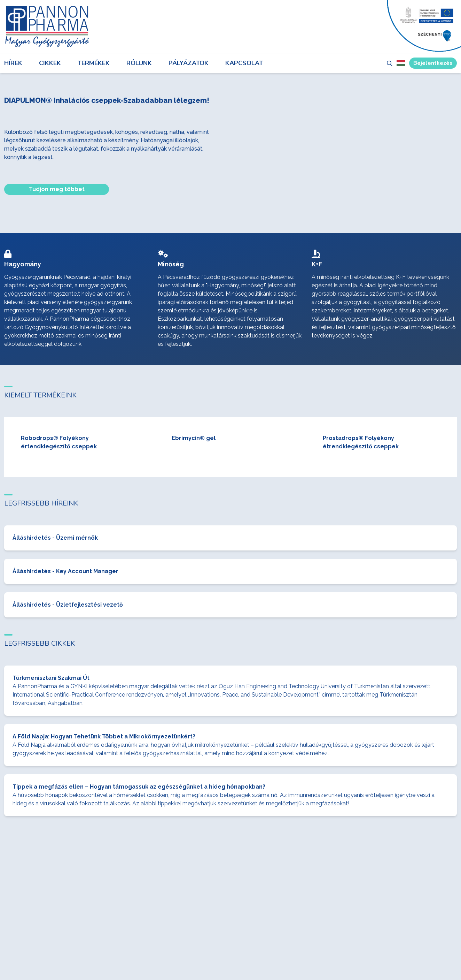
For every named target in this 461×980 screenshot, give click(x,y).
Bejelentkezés (433, 63)
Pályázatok (189, 63)
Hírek (13, 63)
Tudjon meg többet (57, 189)
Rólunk (139, 63)
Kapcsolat (244, 63)
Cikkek (50, 63)
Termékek (94, 63)
